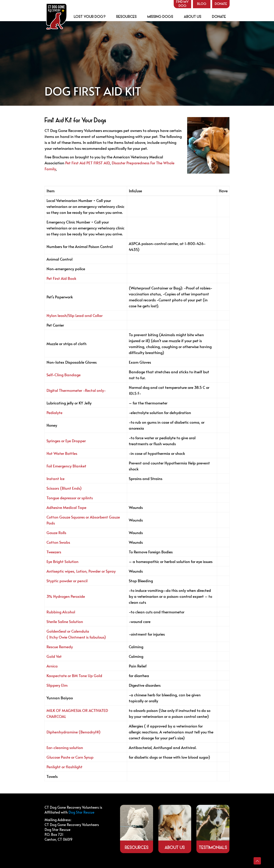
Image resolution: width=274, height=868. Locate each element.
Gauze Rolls (56, 533)
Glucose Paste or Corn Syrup (70, 757)
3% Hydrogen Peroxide (66, 596)
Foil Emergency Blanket (66, 466)
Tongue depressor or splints (70, 498)
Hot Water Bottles (62, 453)
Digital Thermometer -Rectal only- (76, 390)
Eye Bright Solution (62, 561)
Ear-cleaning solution (65, 747)
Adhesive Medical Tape (66, 507)
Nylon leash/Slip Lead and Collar (75, 315)
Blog (202, 4)
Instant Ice (55, 478)
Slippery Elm (57, 685)
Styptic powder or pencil (67, 581)
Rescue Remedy (60, 647)
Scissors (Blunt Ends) (64, 488)
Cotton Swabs (58, 542)
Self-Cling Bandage (64, 375)
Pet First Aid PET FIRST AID (87, 163)
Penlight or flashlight (64, 767)
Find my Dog (182, 4)
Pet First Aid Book (61, 278)
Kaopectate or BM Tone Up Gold (74, 675)
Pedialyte (54, 412)
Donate (221, 4)
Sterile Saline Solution (65, 621)
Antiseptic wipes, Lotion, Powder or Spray (81, 571)
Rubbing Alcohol (61, 612)
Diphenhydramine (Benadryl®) (73, 732)
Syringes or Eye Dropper (66, 441)
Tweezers (54, 552)
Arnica (52, 666)
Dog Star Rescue (81, 812)
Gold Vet (54, 656)
